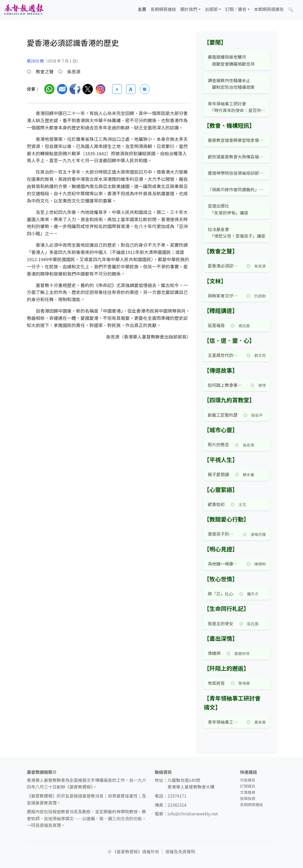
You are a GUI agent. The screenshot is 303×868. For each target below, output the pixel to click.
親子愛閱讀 (218, 474)
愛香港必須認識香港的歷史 (224, 266)
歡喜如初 (216, 504)
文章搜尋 (248, 792)
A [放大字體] (131, 89)
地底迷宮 (216, 683)
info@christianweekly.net (193, 814)
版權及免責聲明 (180, 851)
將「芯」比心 (220, 594)
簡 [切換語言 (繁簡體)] (145, 89)
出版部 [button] (211, 9)
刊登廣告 (248, 780)
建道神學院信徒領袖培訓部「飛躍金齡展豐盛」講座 (237, 173)
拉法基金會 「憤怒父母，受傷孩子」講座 (236, 233)
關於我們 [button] (189, 9)
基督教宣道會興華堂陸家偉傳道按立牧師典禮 (237, 140)
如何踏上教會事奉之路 (226, 385)
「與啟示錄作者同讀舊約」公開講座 (237, 189)
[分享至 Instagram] (100, 89)
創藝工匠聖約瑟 (223, 415)
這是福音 (216, 325)
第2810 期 (35, 61)
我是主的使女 (220, 623)
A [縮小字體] (117, 89)
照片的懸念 (218, 444)
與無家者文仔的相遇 (224, 296)
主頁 (142, 9)
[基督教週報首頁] (24, 9)
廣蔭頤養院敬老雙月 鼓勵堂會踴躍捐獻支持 (231, 60)
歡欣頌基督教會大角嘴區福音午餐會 (237, 157)
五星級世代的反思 (224, 355)
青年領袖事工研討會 (224, 722)
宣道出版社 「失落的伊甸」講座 (228, 209)
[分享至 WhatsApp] (49, 89)
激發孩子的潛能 (222, 534)
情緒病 (214, 653)
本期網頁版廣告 (269, 9)
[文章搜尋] (291, 9)
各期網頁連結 (163, 9)
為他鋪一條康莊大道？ (224, 564)
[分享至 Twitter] (88, 89)
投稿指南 (248, 798)
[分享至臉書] (75, 89)
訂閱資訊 (248, 786)
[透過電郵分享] (62, 89)
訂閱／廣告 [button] (236, 9)
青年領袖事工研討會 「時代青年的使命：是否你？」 (237, 107)
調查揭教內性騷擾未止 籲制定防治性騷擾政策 (231, 84)
